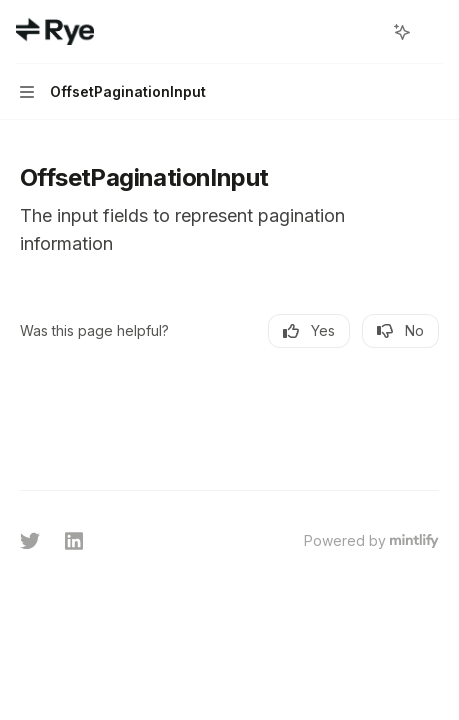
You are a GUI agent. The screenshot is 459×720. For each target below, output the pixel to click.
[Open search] (365, 32)
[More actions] (433, 32)
